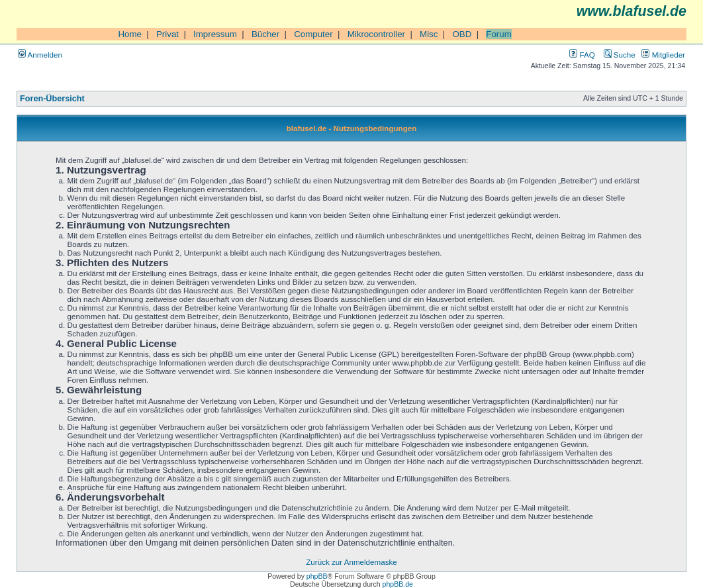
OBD (462, 34)
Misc (429, 34)
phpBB (317, 576)
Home (130, 34)
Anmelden (40, 55)
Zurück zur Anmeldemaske (351, 562)
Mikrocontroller (376, 34)
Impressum (215, 34)
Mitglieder (663, 55)
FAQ (582, 55)
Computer (313, 34)
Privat (167, 34)
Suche (620, 55)
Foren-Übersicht (52, 99)
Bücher (265, 34)
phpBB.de (398, 584)
